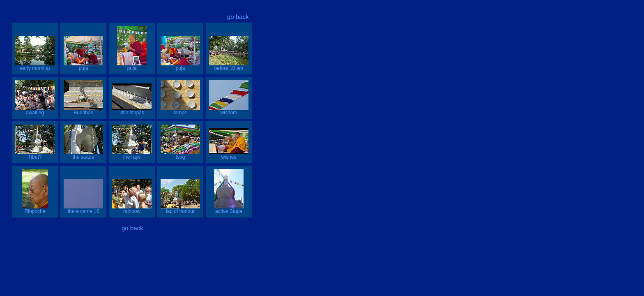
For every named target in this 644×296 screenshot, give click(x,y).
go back (238, 17)
